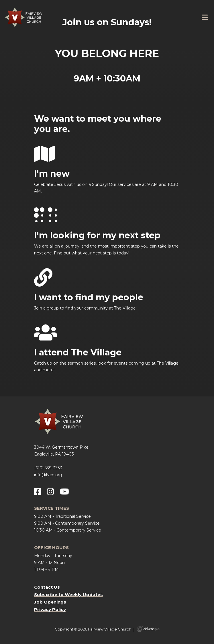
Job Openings (50, 602)
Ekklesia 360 (148, 629)
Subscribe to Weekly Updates (68, 595)
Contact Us (47, 587)
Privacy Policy (50, 609)
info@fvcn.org (48, 475)
